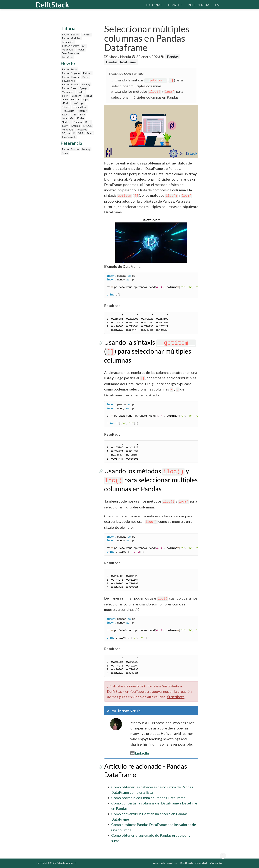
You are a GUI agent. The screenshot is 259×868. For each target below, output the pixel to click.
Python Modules (71, 38)
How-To (175, 4)
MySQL (88, 126)
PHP (83, 114)
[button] (151, 242)
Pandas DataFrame (121, 62)
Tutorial (154, 4)
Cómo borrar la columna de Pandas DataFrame (148, 798)
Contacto (216, 863)
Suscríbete (176, 697)
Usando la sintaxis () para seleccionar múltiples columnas (150, 351)
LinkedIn (140, 753)
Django (84, 88)
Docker (81, 92)
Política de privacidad (194, 863)
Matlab (88, 96)
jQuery (66, 107)
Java (64, 118)
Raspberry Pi (69, 137)
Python (87, 73)
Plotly (65, 96)
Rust (88, 122)
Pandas (173, 57)
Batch (86, 77)
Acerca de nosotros (165, 863)
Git (84, 46)
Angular (82, 111)
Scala (90, 133)
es (218, 4)
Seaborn (76, 96)
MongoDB (68, 129)
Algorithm (68, 57)
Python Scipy (69, 69)
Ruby (65, 126)
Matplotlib (68, 49)
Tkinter (86, 34)
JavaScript (68, 42)
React (65, 114)
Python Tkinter (71, 77)
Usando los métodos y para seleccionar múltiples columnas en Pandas (151, 480)
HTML (65, 103)
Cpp (86, 99)
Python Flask (69, 88)
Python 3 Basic (70, 34)
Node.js (66, 122)
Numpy (86, 84)
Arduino (76, 126)
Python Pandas (70, 84)
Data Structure (70, 53)
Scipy (65, 153)
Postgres (82, 129)
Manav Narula (120, 57)
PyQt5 (81, 49)
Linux (65, 99)
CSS (74, 114)
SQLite (66, 133)
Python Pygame (71, 73)
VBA (81, 133)
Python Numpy (70, 46)
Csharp (78, 122)
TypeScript (68, 111)
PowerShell (68, 81)
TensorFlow (80, 107)
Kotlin (80, 118)
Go (72, 118)
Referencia (199, 4)
